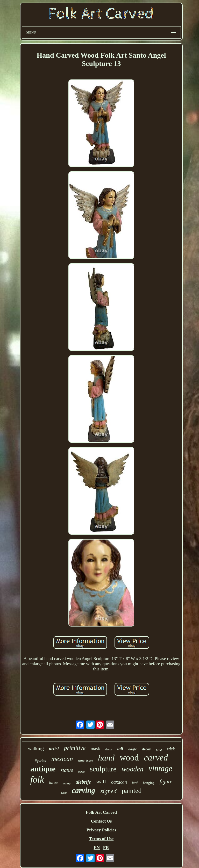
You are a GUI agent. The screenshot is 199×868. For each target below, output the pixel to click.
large (53, 782)
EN (97, 848)
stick (171, 749)
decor (109, 749)
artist (54, 749)
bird (135, 783)
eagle (132, 749)
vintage (160, 768)
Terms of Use (101, 839)
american (85, 760)
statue (67, 770)
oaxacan (119, 782)
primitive (75, 748)
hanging (149, 783)
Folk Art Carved (101, 812)
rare (64, 793)
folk (37, 780)
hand (106, 758)
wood (129, 758)
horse (81, 772)
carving (83, 790)
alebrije (83, 782)
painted (132, 791)
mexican (62, 759)
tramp (66, 783)
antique (43, 769)
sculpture (103, 769)
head (159, 750)
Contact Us (101, 821)
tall (120, 749)
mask (95, 749)
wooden (132, 769)
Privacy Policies (101, 830)
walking (36, 748)
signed (108, 791)
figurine (40, 761)
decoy (146, 749)
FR (106, 848)
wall (101, 781)
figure (166, 782)
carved (156, 758)
